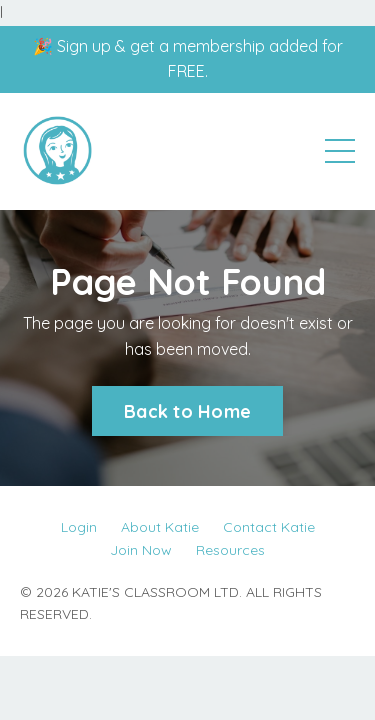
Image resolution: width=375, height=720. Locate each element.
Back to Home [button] (187, 411)
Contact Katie (269, 527)
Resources (230, 550)
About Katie (160, 527)
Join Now (141, 550)
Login (79, 527)
